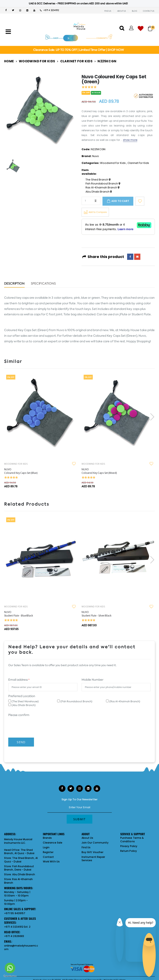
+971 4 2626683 (14, 936)
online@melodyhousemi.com (21, 947)
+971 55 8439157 (15, 913)
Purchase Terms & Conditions (132, 840)
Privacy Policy (129, 846)
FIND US (108, 11)
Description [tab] (14, 284)
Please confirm (19, 715)
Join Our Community (95, 843)
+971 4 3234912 (49, 10)
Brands (47, 838)
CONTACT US (149, 11)
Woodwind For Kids (37, 61)
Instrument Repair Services (93, 859)
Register (48, 852)
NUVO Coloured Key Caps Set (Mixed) (99, 471)
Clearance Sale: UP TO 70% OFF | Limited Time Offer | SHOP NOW (78, 50)
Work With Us (51, 861)
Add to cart (120, 201)
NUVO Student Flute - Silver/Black (96, 614)
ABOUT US (122, 11)
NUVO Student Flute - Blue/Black (19, 614)
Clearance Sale (53, 843)
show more (130, 140)
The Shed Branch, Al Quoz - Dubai (19, 852)
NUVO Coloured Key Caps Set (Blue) (21, 471)
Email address (19, 680)
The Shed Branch (98, 180)
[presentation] (152, 417)
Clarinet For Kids (76, 61)
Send (21, 742)
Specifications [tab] (43, 284)
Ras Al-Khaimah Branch (102, 188)
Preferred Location (22, 696)
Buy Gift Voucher (92, 852)
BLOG (134, 11)
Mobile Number (92, 680)
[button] (151, 27)
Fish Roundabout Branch (103, 184)
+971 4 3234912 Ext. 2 (17, 927)
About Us (87, 838)
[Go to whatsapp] (10, 968)
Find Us (86, 847)
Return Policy (129, 851)
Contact (48, 857)
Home (9, 61)
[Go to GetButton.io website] (10, 976)
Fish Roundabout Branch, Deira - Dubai (19, 868)
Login (46, 847)
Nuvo (96, 156)
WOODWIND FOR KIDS (16, 464)
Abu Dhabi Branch (99, 192)
